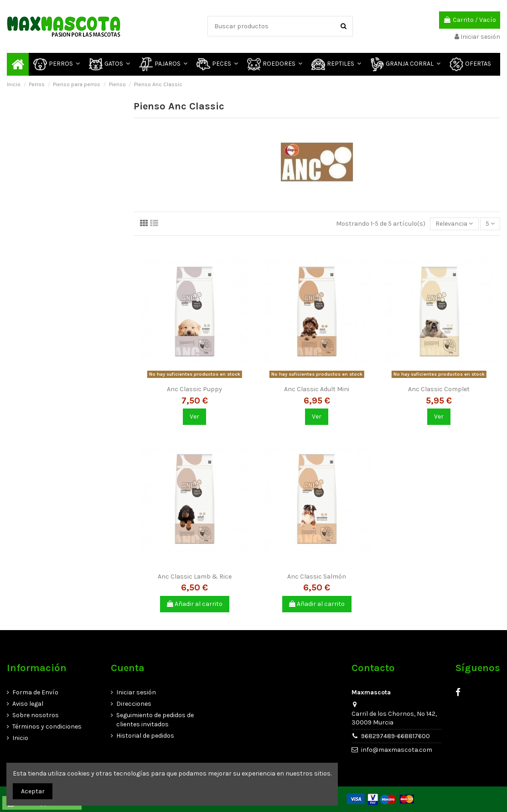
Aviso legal (28, 704)
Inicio (20, 738)
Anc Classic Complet (439, 389)
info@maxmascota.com (397, 750)
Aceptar (33, 791)
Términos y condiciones (47, 727)
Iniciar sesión (136, 692)
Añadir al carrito (195, 604)
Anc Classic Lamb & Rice (195, 577)
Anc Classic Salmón (317, 577)
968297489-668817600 (396, 736)
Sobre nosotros (36, 715)
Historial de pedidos (145, 736)
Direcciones (134, 704)
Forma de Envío (35, 692)
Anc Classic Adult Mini (317, 389)
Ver (194, 416)
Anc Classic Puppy (194, 389)
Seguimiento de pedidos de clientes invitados (155, 720)
